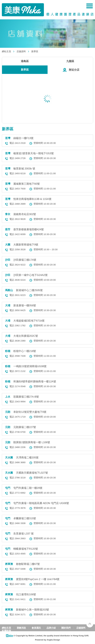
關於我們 (66, 628)
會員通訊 (36, 628)
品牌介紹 (51, 628)
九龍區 (70, 61)
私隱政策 (6, 631)
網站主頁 (6, 51)
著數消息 (21, 628)
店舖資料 (21, 51)
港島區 (25, 61)
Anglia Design (53, 640)
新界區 (35, 51)
